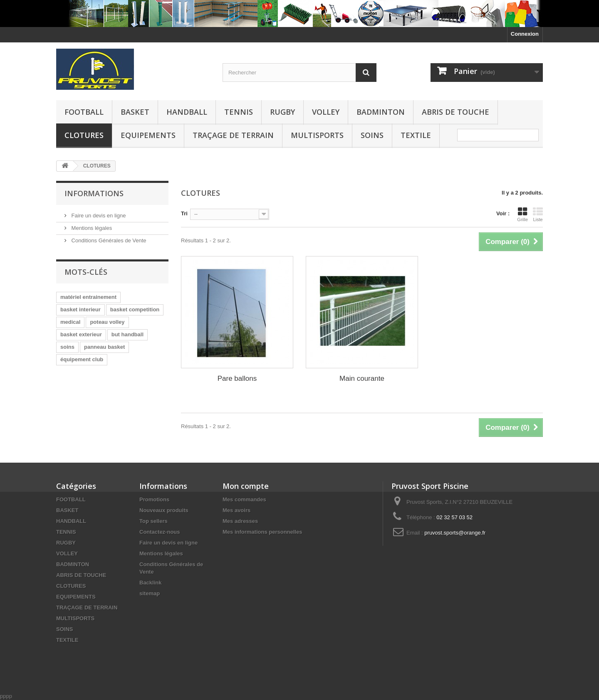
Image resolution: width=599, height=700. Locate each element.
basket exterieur (81, 334)
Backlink (150, 583)
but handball (127, 334)
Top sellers (153, 521)
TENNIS (239, 112)
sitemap (150, 593)
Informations (94, 193)
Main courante (362, 378)
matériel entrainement (88, 297)
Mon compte (246, 486)
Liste (538, 214)
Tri (184, 213)
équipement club (82, 359)
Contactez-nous (160, 532)
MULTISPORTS (317, 135)
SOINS (372, 135)
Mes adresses (240, 521)
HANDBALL (187, 112)
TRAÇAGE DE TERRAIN (233, 135)
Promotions (154, 499)
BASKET (135, 112)
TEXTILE (416, 135)
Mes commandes (244, 499)
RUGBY (282, 112)
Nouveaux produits (164, 510)
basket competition (135, 309)
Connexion (525, 34)
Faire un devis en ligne (98, 216)
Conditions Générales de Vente (108, 240)
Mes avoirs (236, 510)
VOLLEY (326, 112)
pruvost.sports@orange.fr (455, 533)
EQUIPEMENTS (148, 135)
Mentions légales (91, 228)
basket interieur (80, 309)
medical (70, 322)
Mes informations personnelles (262, 532)
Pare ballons (237, 378)
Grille (522, 214)
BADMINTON (381, 112)
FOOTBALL (84, 112)
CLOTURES (84, 135)
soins (67, 347)
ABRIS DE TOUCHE (455, 112)
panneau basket (104, 347)
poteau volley (107, 322)
